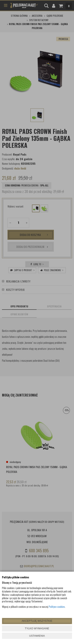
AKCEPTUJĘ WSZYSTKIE (37, 621)
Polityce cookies (57, 607)
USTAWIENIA (37, 636)
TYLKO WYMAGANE (37, 628)
